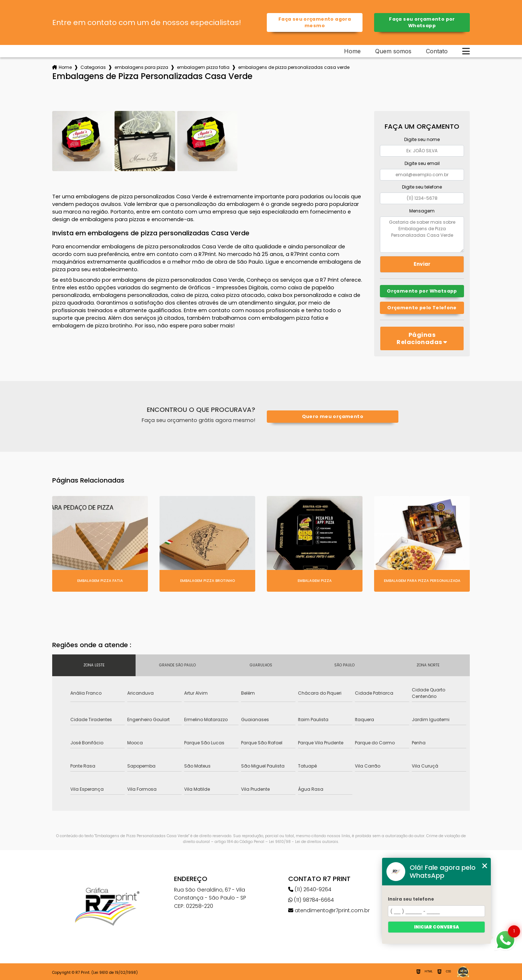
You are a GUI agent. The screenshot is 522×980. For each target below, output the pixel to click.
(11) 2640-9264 (310, 889)
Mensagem (422, 211)
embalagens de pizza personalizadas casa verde (294, 67)
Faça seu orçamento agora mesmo (315, 22)
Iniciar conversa (436, 927)
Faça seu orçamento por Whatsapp (422, 22)
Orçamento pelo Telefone (422, 308)
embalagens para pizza (141, 67)
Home (352, 51)
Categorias (93, 67)
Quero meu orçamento (333, 416)
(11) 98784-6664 (311, 900)
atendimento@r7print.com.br (329, 910)
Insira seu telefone (411, 899)
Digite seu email (422, 163)
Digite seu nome (422, 139)
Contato (437, 51)
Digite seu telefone (422, 187)
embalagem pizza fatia (203, 67)
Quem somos (393, 51)
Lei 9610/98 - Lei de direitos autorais (304, 842)
